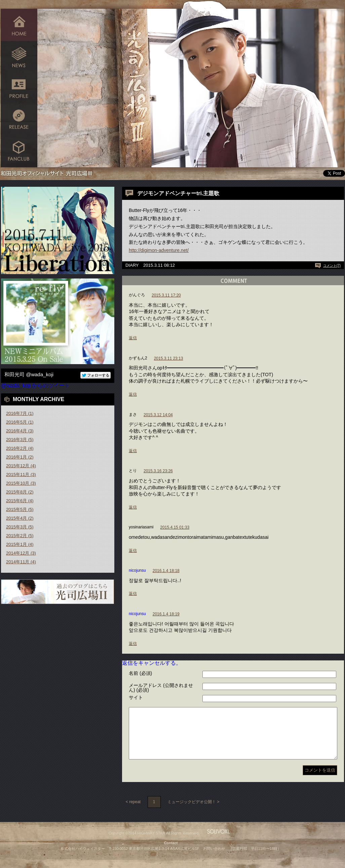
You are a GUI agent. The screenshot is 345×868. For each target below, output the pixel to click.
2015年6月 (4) (20, 501)
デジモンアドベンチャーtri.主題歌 (178, 193)
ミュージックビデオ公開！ (192, 812)
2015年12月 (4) (21, 466)
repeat (135, 812)
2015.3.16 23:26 (158, 471)
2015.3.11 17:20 (166, 295)
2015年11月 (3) (21, 474)
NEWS (19, 56)
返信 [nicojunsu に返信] (133, 594)
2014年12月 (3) (21, 553)
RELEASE (19, 120)
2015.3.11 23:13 (169, 358)
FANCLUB (19, 152)
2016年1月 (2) (20, 457)
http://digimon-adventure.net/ (159, 250)
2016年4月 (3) (20, 431)
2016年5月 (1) (20, 422)
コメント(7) (332, 266)
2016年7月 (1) (20, 413)
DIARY (132, 265)
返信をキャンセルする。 (152, 663)
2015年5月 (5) (20, 509)
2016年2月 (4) (20, 448)
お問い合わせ (214, 859)
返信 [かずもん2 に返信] (133, 394)
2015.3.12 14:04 (158, 415)
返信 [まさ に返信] (133, 451)
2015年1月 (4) (20, 544)
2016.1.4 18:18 (166, 571)
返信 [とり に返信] (133, 507)
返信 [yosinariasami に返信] (133, 551)
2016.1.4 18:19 (166, 614)
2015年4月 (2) (20, 518)
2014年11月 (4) (21, 562)
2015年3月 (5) (20, 527)
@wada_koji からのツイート (35, 385)
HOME (19, 24)
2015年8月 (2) (20, 492)
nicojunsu (137, 570)
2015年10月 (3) (21, 483)
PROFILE (19, 88)
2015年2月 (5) (20, 536)
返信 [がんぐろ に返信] (133, 338)
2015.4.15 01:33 (175, 527)
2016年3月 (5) (20, 440)
